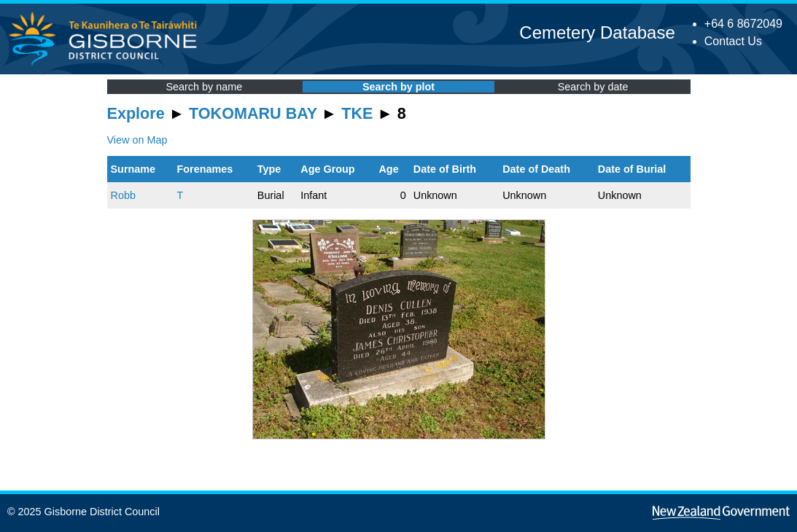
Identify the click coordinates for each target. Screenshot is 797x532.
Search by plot (398, 87)
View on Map (137, 140)
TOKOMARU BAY (253, 113)
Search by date (593, 87)
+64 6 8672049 (743, 24)
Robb (123, 195)
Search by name (204, 87)
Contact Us (733, 41)
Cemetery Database (597, 32)
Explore (136, 113)
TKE (357, 113)
